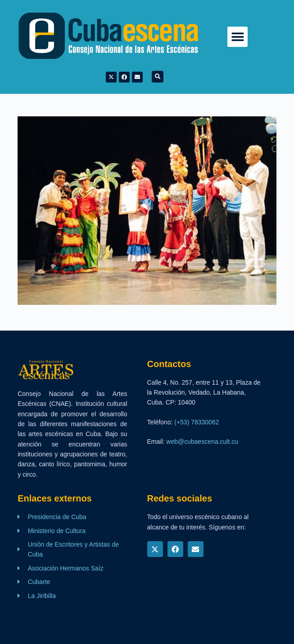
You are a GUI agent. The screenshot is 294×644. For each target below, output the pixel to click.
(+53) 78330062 (197, 422)
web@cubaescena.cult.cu (202, 442)
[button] (237, 37)
